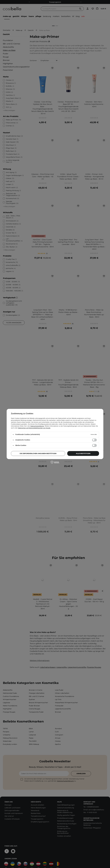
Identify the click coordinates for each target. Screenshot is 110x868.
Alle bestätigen (83, 453)
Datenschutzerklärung (37, 426)
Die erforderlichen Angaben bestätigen (38, 453)
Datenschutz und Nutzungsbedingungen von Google (34, 428)
